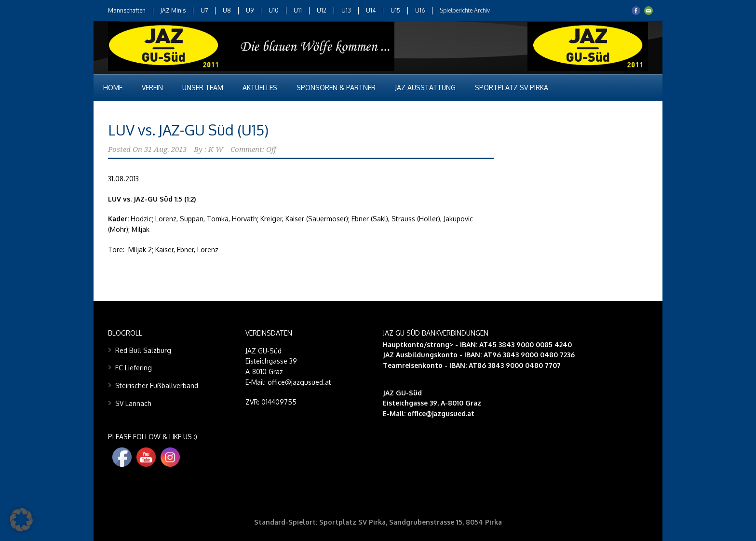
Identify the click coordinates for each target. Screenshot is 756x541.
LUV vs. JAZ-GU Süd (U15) (188, 130)
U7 (204, 10)
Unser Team (203, 88)
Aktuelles (260, 88)
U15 (395, 10)
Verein (152, 88)
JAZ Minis (173, 10)
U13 (346, 10)
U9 (250, 10)
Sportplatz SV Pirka (512, 88)
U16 (420, 10)
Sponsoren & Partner (336, 88)
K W (216, 149)
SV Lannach (133, 403)
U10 (274, 10)
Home (113, 88)
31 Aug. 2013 (165, 149)
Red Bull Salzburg (143, 350)
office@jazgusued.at (441, 413)
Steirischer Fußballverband (157, 385)
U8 (227, 10)
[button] (21, 520)
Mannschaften (127, 10)
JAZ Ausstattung (425, 88)
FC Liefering (134, 368)
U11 (298, 10)
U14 (371, 10)
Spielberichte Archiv (465, 10)
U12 (322, 10)
